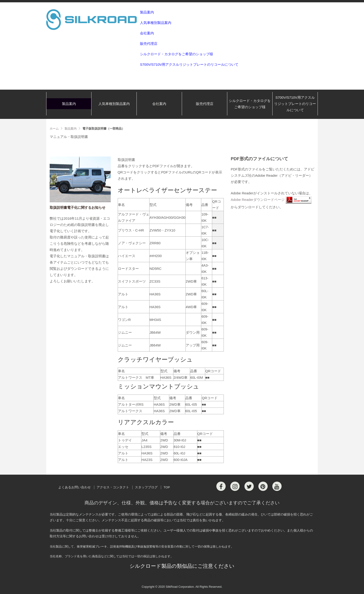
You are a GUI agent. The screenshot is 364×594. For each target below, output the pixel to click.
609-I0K (205, 307)
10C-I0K (205, 243)
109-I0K (205, 217)
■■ (214, 217)
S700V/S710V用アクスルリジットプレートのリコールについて (189, 64)
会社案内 (147, 33)
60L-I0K (205, 294)
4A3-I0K (205, 268)
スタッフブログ (146, 487)
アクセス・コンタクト (113, 487)
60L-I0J (179, 453)
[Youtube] (277, 486)
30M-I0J (180, 440)
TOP (167, 487)
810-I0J (179, 447)
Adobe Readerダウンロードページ (258, 200)
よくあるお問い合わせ (75, 487)
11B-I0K (205, 256)
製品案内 (147, 12)
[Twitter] (249, 486)
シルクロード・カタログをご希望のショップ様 (177, 54)
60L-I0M (197, 377)
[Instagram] (235, 486)
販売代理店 (149, 44)
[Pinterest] (263, 486)
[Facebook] (221, 486)
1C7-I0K (205, 230)
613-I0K (205, 281)
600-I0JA (181, 460)
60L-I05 (191, 404)
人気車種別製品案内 (156, 23)
